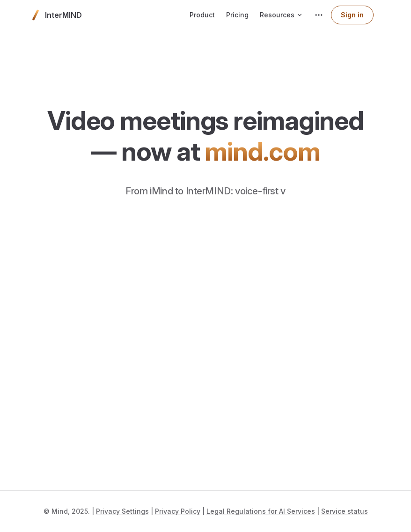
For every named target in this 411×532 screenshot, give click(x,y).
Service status (345, 511)
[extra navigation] (319, 15)
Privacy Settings (122, 511)
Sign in (352, 15)
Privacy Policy (178, 511)
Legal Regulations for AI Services (261, 511)
